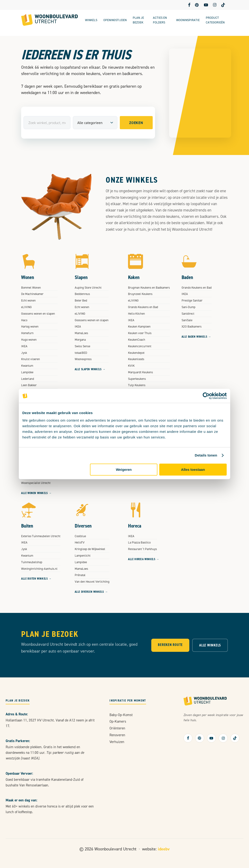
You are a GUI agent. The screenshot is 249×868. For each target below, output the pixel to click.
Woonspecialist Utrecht (36, 483)
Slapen (81, 277)
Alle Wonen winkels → (36, 493)
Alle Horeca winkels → (144, 559)
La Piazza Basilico (139, 542)
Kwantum (27, 366)
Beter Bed (81, 300)
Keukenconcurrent (140, 346)
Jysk (24, 353)
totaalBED (81, 353)
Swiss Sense (82, 346)
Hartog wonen (30, 326)
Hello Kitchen (136, 313)
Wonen (28, 277)
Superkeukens (137, 379)
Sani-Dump (189, 307)
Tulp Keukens (137, 385)
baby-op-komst (121, 715)
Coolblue (80, 536)
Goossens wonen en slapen (38, 313)
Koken (134, 277)
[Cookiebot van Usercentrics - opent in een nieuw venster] (206, 396)
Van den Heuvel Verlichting (92, 581)
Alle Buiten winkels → (36, 579)
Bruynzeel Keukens (140, 294)
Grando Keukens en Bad (143, 307)
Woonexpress (83, 359)
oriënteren (117, 728)
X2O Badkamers (192, 326)
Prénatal (80, 575)
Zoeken (136, 123)
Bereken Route (170, 645)
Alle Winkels (210, 645)
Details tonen (206, 455)
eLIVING (26, 307)
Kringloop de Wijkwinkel (90, 549)
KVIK (131, 366)
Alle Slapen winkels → (90, 369)
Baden (187, 277)
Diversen (83, 526)
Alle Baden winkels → (196, 337)
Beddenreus (82, 294)
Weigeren (124, 470)
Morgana (80, 340)
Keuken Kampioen (139, 326)
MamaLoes (81, 333)
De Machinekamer (32, 294)
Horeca (135, 526)
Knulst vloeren (31, 359)
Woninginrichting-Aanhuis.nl (39, 569)
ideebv (164, 849)
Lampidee (27, 372)
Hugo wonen (29, 340)
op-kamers (118, 721)
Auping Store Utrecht (88, 287)
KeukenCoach (137, 340)
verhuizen (117, 742)
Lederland (28, 379)
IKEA (24, 346)
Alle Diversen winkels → (91, 592)
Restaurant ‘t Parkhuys (142, 549)
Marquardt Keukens (140, 372)
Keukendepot (136, 353)
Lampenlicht (83, 555)
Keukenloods (136, 359)
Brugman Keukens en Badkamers (149, 287)
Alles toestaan (193, 470)
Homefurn (27, 333)
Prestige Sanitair (192, 300)
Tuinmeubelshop (32, 562)
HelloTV (80, 542)
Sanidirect (188, 313)
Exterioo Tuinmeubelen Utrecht (41, 536)
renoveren (117, 735)
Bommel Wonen (31, 287)
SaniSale (187, 320)
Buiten (27, 526)
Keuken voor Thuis (140, 333)
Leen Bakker (29, 385)
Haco (24, 320)
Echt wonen (28, 300)
